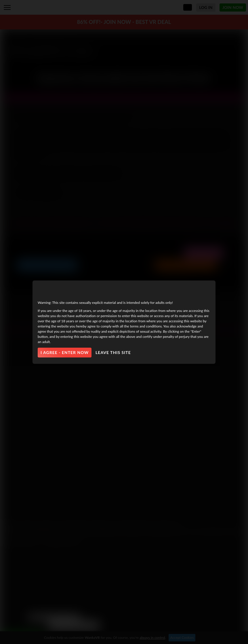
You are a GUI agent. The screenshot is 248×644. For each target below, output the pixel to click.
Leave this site (113, 352)
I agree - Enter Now (65, 352)
